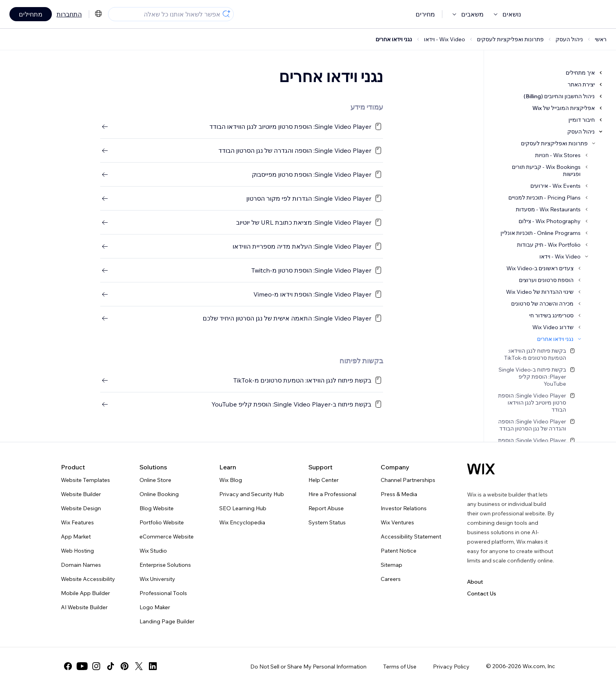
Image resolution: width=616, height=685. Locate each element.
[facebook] (68, 666)
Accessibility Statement (411, 537)
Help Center (324, 480)
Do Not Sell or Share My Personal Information (308, 667)
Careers (391, 579)
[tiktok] (110, 666)
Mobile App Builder (85, 593)
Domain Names (81, 565)
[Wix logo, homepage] (481, 469)
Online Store (155, 480)
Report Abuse (326, 508)
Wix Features (77, 522)
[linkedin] (153, 666)
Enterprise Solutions (165, 565)
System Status (327, 522)
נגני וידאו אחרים (394, 39)
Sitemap (391, 565)
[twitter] (139, 666)
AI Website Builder (84, 607)
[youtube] (82, 666)
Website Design (81, 508)
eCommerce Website (167, 537)
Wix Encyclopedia (242, 522)
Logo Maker (155, 607)
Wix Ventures (397, 522)
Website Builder (81, 494)
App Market (76, 537)
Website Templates (85, 480)
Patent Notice (399, 551)
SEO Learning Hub (243, 508)
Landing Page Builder (167, 621)
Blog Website (157, 508)
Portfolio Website (162, 522)
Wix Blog (231, 480)
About (475, 582)
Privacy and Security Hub (252, 494)
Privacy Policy (451, 667)
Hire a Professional (332, 494)
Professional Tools (163, 593)
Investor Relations (404, 508)
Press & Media (399, 494)
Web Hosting (77, 551)
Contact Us (482, 593)
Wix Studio (153, 551)
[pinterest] (125, 666)
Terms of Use (400, 667)
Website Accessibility (88, 579)
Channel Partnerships (408, 480)
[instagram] (96, 666)
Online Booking (159, 494)
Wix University (157, 579)
